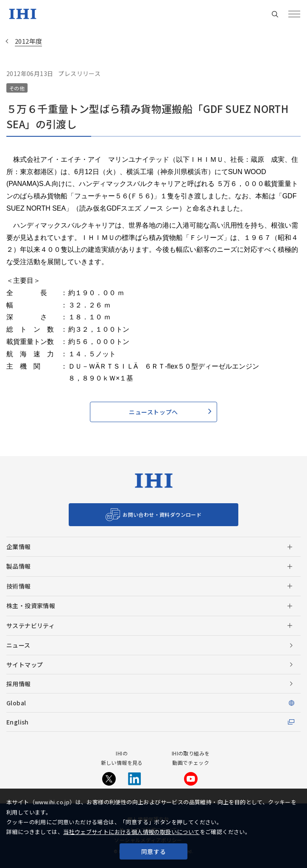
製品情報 (19, 566)
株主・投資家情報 (31, 606)
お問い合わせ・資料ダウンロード (162, 514)
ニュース (18, 645)
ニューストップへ (153, 412)
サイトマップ (25, 665)
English (18, 722)
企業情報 (19, 547)
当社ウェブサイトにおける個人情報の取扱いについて (131, 832)
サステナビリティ (31, 626)
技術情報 (19, 586)
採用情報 (19, 684)
